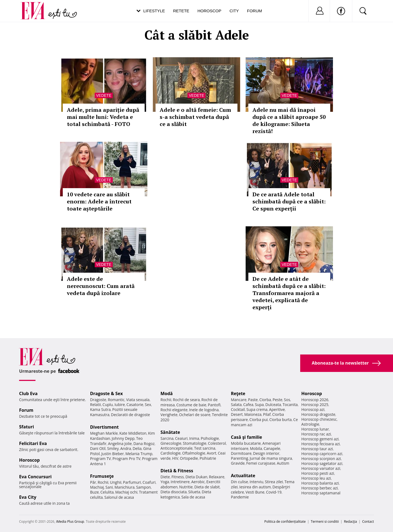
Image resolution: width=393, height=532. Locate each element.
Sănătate (170, 432)
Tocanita (290, 405)
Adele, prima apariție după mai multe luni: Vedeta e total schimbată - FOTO (103, 117)
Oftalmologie (194, 453)
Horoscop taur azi (317, 449)
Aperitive (277, 409)
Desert (237, 414)
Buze (94, 492)
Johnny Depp (123, 438)
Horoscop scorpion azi (321, 459)
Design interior (266, 453)
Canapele (272, 448)
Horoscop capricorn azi (322, 454)
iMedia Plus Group (70, 522)
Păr (93, 482)
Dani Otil (98, 448)
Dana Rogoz (144, 444)
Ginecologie (171, 443)
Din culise (239, 482)
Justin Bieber (112, 454)
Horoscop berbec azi (320, 488)
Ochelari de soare (195, 415)
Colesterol (217, 443)
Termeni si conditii (325, 522)
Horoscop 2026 (315, 400)
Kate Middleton (133, 433)
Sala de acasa (193, 497)
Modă (167, 393)
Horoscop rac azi (316, 434)
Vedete (104, 95)
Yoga (165, 482)
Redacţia (350, 522)
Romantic (116, 400)
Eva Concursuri (35, 477)
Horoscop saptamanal (321, 493)
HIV (175, 458)
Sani (109, 487)
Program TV (100, 459)
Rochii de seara (186, 400)
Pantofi (214, 405)
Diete (165, 477)
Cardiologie (171, 453)
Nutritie (186, 487)
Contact (368, 522)
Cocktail (238, 409)
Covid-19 (274, 492)
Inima (194, 438)
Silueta (194, 492)
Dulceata (273, 405)
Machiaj (97, 487)
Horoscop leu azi (316, 478)
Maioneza (253, 414)
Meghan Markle (104, 433)
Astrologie (310, 424)
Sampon (144, 487)
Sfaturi (26, 427)
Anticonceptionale (177, 448)
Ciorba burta (281, 420)
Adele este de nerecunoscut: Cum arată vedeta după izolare (101, 286)
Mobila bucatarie (246, 443)
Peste (278, 400)
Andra (126, 448)
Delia (137, 448)
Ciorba (265, 400)
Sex (148, 405)
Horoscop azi (313, 409)
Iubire (120, 405)
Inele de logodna (204, 410)
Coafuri (149, 482)
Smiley (113, 448)
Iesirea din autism (255, 487)
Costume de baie (191, 405)
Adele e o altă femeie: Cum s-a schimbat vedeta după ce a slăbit (195, 117)
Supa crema (257, 409)
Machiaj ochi (126, 492)
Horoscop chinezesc (319, 419)
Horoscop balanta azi (320, 483)
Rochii (103, 482)
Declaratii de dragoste (131, 415)
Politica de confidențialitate (285, 522)
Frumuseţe (102, 476)
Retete (181, 11)
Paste (253, 400)
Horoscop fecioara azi (321, 444)
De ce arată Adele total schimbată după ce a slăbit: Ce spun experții (289, 201)
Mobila (256, 448)
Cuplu (108, 405)
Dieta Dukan (196, 477)
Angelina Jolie (120, 444)
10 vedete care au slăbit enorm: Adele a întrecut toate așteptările (99, 201)
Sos (287, 400)
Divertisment (104, 427)
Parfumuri (132, 482)
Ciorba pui (259, 420)
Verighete (169, 415)
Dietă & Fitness (177, 471)
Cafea (248, 405)
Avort (211, 453)
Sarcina (167, 438)
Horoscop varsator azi (321, 468)
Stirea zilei (274, 482)
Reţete (238, 393)
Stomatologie (195, 443)
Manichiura (125, 487)
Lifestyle (154, 11)
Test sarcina (205, 448)
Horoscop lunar (315, 429)
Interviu (257, 482)
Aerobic (198, 482)
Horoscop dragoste (318, 414)
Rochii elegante (174, 410)
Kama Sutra (100, 409)
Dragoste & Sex (106, 393)
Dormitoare (241, 453)
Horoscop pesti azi (318, 473)
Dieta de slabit (207, 487)
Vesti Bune (255, 492)
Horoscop (209, 11)
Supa (259, 405)
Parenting (239, 458)
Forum (254, 11)
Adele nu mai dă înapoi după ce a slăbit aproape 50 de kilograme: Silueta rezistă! (289, 120)
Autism (283, 463)
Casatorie (135, 405)
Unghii (116, 482)
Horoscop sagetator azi (322, 463)
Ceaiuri (181, 438)
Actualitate (243, 476)
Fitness (178, 477)
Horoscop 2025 (315, 405)
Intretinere (180, 482)
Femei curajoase (261, 463)
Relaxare (217, 477)
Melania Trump (139, 454)
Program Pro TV (126, 459)
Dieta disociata (174, 492)
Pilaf (267, 414)
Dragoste (98, 400)
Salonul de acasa (119, 497)
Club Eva (28, 393)
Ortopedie (189, 458)
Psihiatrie (208, 458)
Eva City (28, 497)
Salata (236, 405)
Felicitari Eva (33, 443)
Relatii (96, 405)
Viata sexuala (138, 400)
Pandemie (240, 497)
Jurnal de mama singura (271, 458)
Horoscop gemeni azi (320, 439)
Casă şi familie (246, 437)
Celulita (107, 492)
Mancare (239, 400)
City (234, 11)
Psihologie (210, 438)
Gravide (238, 463)
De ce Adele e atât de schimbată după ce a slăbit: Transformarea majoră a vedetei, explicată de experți (289, 293)
